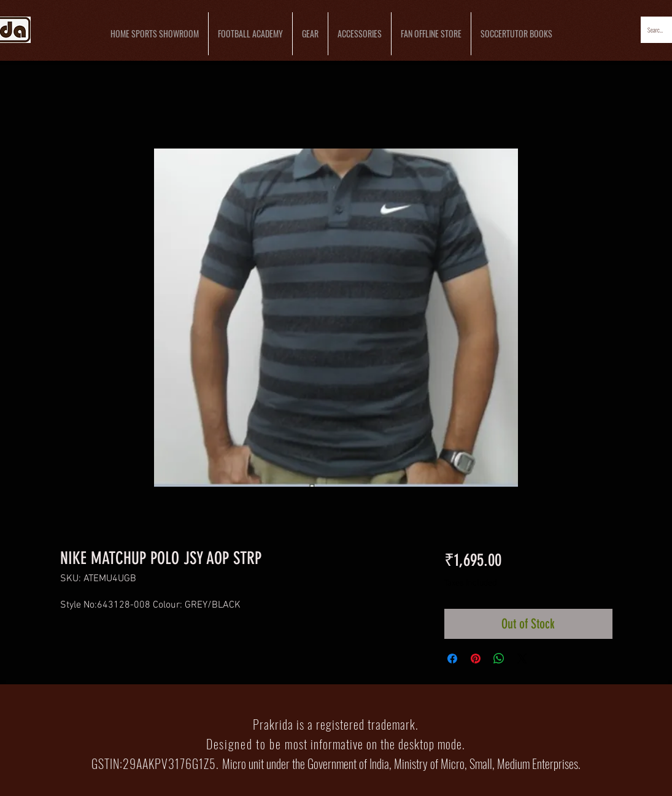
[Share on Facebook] (452, 659)
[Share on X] (522, 659)
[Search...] (656, 30)
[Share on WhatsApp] (499, 659)
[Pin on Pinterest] (476, 659)
